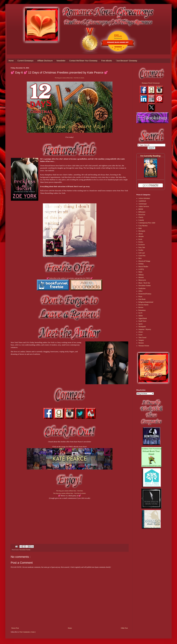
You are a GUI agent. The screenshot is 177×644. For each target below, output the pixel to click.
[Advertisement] (70, 518)
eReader (141, 236)
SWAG (141, 332)
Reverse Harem (143, 305)
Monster (141, 277)
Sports (141, 324)
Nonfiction (142, 288)
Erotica (141, 242)
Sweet (140, 335)
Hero (140, 258)
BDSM (141, 209)
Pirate (140, 297)
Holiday (141, 264)
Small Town (142, 321)
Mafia (140, 272)
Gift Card (142, 253)
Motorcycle (142, 280)
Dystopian (142, 231)
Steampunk (142, 327)
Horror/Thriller (143, 267)
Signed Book (143, 318)
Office (140, 291)
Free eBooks (107, 61)
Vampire (141, 340)
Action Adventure (144, 198)
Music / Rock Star (144, 283)
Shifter (141, 316)
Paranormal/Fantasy (145, 294)
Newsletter (61, 61)
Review (141, 307)
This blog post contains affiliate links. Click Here (70, 491)
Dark (140, 228)
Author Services (144, 206)
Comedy (141, 220)
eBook (141, 234)
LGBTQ (141, 269)
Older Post (124, 628)
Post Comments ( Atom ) (28, 632)
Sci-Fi (140, 313)
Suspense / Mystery (145, 329)
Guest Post (142, 256)
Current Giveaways (25, 61)
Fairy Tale (142, 247)
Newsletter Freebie (25, 550)
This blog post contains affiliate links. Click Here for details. (69, 78)
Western (141, 343)
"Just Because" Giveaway (126, 61)
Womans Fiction (144, 346)
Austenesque (143, 204)
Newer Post (15, 628)
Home (11, 61)
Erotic (140, 239)
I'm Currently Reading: (151, 156)
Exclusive (142, 245)
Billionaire (142, 212)
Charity (141, 217)
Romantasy (142, 310)
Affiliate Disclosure (45, 61)
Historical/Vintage (144, 261)
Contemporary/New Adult (147, 223)
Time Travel (142, 338)
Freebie (141, 250)
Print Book (142, 299)
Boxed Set (142, 215)
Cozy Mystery (143, 226)
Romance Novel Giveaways (151, 83)
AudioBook (142, 201)
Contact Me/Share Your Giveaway (83, 61)
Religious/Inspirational (146, 302)
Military (141, 275)
